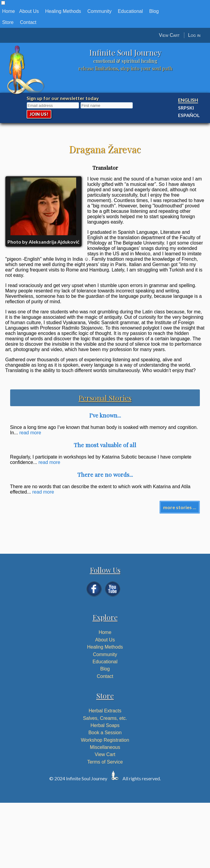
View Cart (169, 35)
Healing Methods (63, 11)
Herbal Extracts (105, 711)
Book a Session (105, 733)
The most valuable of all (105, 445)
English (188, 100)
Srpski (186, 108)
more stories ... (180, 507)
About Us (29, 11)
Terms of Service (105, 762)
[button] (3, 3)
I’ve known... (105, 415)
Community (100, 11)
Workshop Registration (105, 740)
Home (9, 11)
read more (30, 433)
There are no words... (105, 475)
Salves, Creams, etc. (105, 718)
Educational (131, 11)
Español (189, 115)
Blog (154, 11)
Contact (28, 22)
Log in (194, 35)
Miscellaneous (105, 747)
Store (8, 22)
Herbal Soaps (105, 725)
